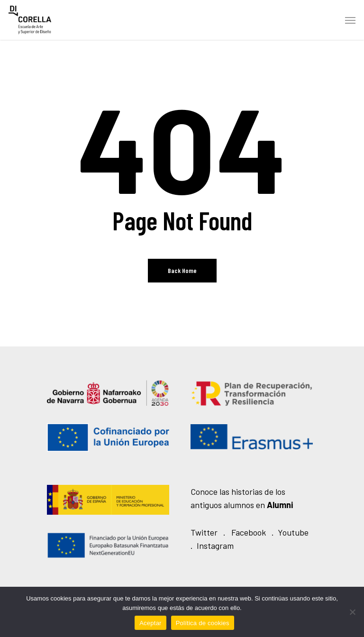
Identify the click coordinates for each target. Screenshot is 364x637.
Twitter (204, 532)
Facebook (249, 532)
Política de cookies (203, 623)
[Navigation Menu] (350, 20)
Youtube (293, 532)
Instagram (215, 546)
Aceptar (150, 623)
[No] (352, 612)
